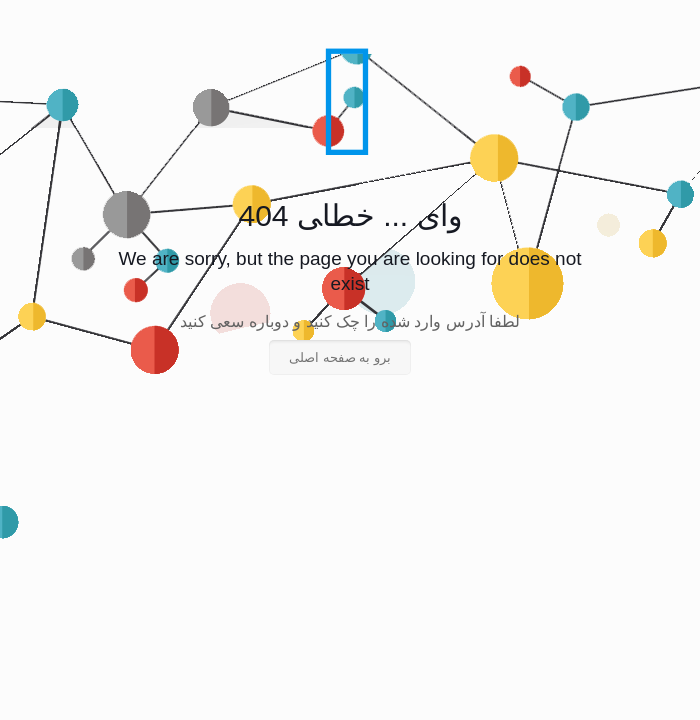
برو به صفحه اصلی (340, 357)
